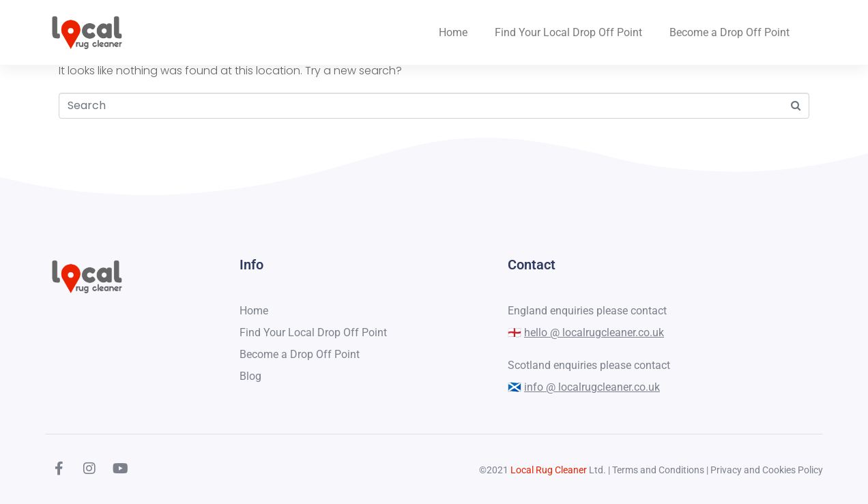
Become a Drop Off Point (729, 32)
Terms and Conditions (658, 470)
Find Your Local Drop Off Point (568, 32)
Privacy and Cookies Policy (767, 470)
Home (453, 32)
